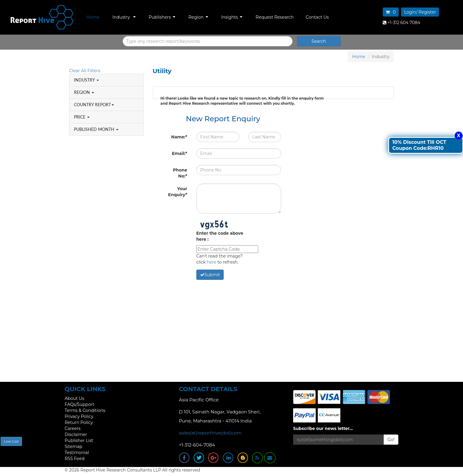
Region (198, 17)
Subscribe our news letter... (323, 428)
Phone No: (180, 173)
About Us (74, 398)
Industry (124, 17)
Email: (180, 153)
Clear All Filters (85, 71)
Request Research (275, 17)
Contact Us (317, 17)
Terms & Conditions (85, 410)
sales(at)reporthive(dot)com (210, 433)
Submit (210, 275)
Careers (73, 428)
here (212, 262)
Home (93, 17)
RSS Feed (75, 459)
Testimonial (77, 453)
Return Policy (79, 422)
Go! (391, 440)
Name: (179, 137)
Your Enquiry (178, 192)
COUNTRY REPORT (94, 105)
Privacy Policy (79, 416)
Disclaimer (76, 434)
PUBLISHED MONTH (96, 129)
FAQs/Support (80, 404)
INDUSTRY (86, 80)
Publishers (162, 17)
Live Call (11, 441)
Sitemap (74, 447)
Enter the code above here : (220, 236)
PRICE (82, 117)
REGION (84, 92)
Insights (232, 17)
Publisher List (79, 440)
